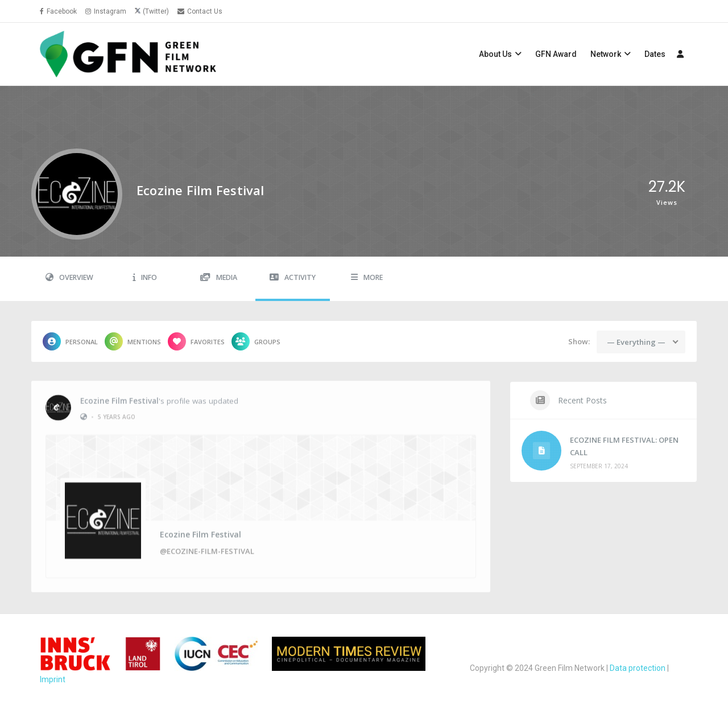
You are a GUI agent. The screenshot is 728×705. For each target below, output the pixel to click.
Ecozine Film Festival (119, 397)
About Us (495, 54)
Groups (256, 341)
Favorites (196, 341)
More (367, 277)
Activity (293, 277)
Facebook (58, 11)
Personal (70, 341)
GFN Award (556, 54)
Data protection (638, 668)
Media (219, 277)
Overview (69, 277)
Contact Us (200, 11)
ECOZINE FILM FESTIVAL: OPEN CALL (624, 446)
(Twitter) (156, 11)
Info (145, 277)
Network (606, 54)
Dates (655, 54)
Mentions (133, 341)
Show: (579, 341)
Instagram (106, 11)
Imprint (53, 679)
